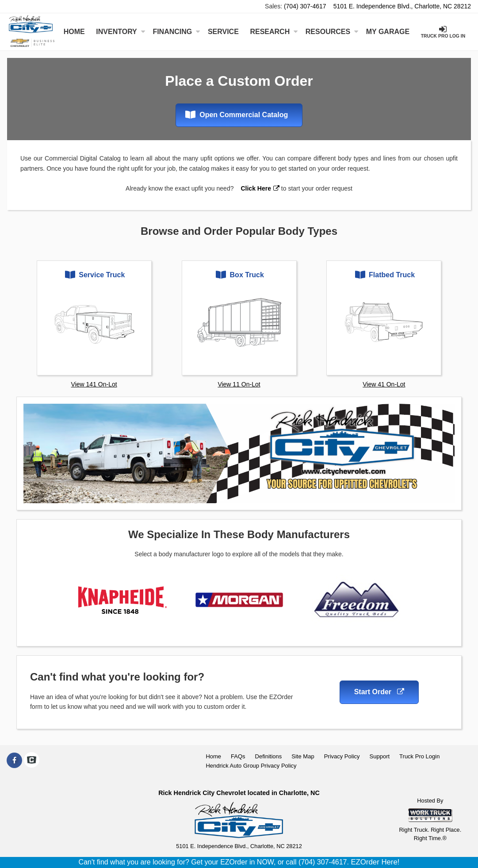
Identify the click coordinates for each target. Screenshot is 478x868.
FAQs (238, 756)
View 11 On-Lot (239, 384)
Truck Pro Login (419, 756)
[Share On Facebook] (14, 761)
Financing (176, 32)
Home (74, 32)
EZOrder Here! (375, 862)
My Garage (388, 32)
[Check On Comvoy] (32, 761)
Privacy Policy (342, 756)
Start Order (379, 692)
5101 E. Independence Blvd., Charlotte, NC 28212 (402, 6)
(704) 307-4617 (305, 6)
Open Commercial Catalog (237, 115)
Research (274, 32)
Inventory (120, 32)
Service (223, 32)
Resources (332, 32)
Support (380, 756)
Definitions (269, 756)
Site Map (303, 756)
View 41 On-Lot (384, 384)
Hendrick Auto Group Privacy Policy (251, 766)
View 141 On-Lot (94, 384)
